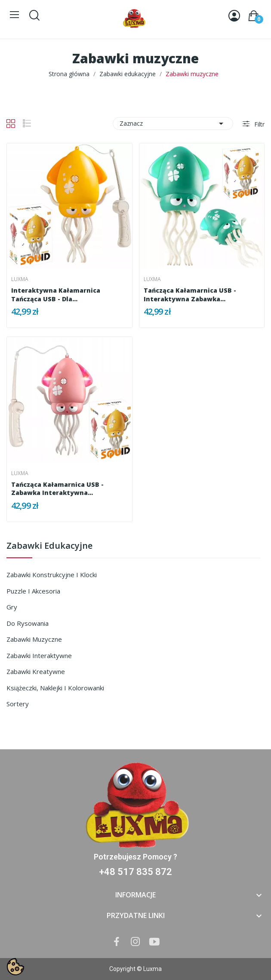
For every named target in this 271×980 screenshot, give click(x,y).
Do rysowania (28, 623)
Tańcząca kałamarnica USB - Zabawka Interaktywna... (57, 489)
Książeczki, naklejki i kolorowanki (55, 688)
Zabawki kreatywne (36, 671)
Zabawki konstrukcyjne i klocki (52, 575)
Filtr (259, 124)
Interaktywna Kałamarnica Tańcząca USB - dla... (56, 295)
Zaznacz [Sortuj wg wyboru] (173, 124)
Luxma (20, 279)
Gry (12, 607)
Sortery (18, 704)
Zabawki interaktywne (39, 655)
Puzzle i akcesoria (33, 591)
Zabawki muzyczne (34, 639)
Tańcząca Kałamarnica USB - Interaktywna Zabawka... (190, 295)
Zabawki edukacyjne (49, 546)
